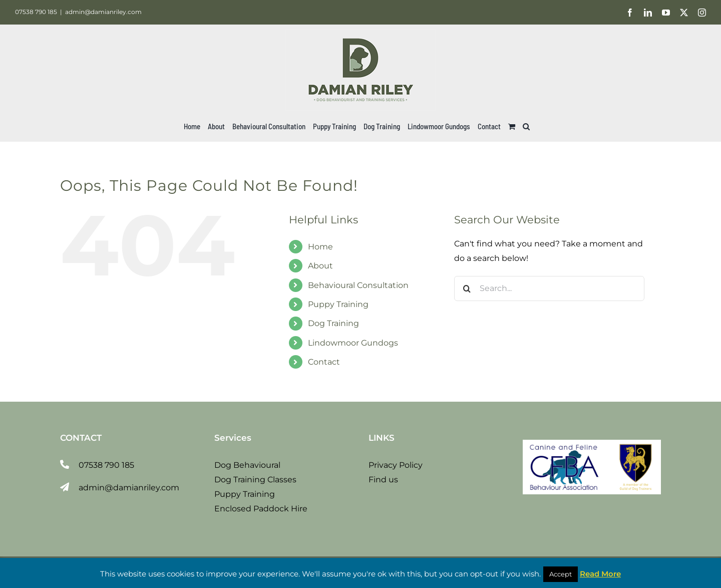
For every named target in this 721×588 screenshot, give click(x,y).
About (320, 266)
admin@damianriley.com (103, 12)
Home (320, 247)
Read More (600, 574)
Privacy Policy (396, 465)
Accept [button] (561, 574)
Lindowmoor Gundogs (353, 343)
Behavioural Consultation (358, 285)
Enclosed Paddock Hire (261, 509)
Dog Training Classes (255, 480)
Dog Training (333, 323)
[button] (526, 126)
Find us (383, 480)
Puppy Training (338, 304)
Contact (324, 362)
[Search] (467, 288)
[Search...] (549, 288)
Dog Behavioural (247, 465)
